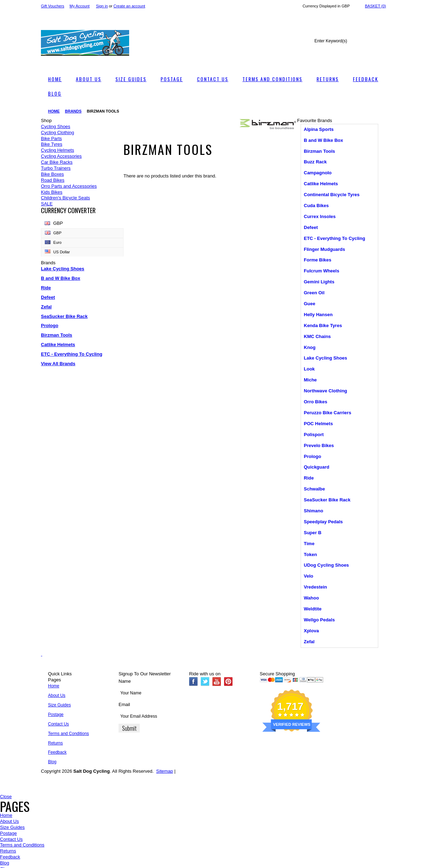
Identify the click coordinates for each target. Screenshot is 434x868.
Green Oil (314, 293)
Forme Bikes (318, 260)
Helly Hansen (318, 315)
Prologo (50, 325)
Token (310, 554)
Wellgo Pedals (319, 620)
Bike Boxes (52, 174)
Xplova (311, 631)
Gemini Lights (319, 282)
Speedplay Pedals (323, 522)
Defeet (48, 297)
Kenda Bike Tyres (323, 325)
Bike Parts (51, 138)
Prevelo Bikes (319, 445)
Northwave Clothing (325, 391)
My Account (80, 6)
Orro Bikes (315, 402)
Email (124, 704)
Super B (313, 533)
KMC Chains (317, 336)
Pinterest (228, 682)
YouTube (217, 682)
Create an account (129, 6)
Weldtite (313, 609)
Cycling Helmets (58, 150)
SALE (47, 204)
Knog (310, 347)
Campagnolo (318, 173)
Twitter (205, 682)
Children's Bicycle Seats (65, 198)
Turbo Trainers (56, 168)
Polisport (314, 435)
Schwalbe (314, 489)
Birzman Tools (57, 335)
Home (54, 111)
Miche (310, 380)
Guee (310, 304)
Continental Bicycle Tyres (332, 195)
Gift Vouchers (53, 6)
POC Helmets (318, 424)
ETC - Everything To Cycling (72, 354)
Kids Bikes (52, 192)
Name (125, 681)
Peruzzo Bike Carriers (327, 413)
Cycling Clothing (58, 132)
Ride (46, 288)
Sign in (102, 6)
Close (6, 797)
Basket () (375, 6)
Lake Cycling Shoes (63, 269)
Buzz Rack (315, 162)
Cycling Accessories (61, 156)
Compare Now (18, 856)
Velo (309, 576)
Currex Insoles (320, 216)
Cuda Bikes (316, 206)
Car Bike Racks (57, 162)
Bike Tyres (52, 144)
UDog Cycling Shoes (326, 565)
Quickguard (317, 467)
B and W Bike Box (61, 278)
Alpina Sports (319, 129)
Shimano (314, 511)
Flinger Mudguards (324, 249)
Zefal (46, 307)
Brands (73, 111)
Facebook (194, 682)
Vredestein (315, 587)
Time (309, 544)
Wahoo (311, 598)
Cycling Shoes (56, 126)
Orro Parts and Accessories (69, 186)
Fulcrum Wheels (321, 271)
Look (309, 369)
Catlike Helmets (58, 345)
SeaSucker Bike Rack (64, 316)
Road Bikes (53, 180)
